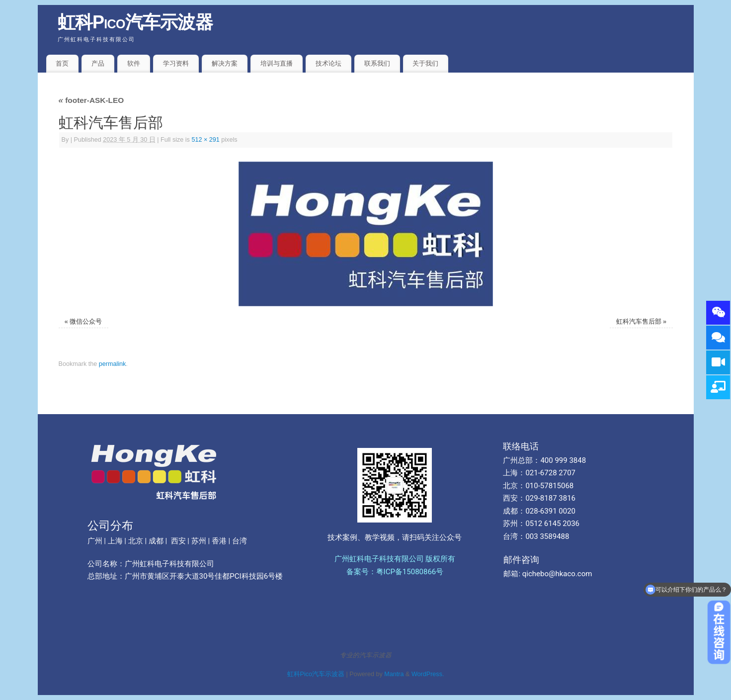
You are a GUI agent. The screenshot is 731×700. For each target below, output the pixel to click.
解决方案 (225, 63)
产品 (98, 63)
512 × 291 (205, 140)
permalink (113, 364)
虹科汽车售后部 (639, 322)
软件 (134, 63)
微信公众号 (86, 322)
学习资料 (176, 63)
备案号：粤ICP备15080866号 (395, 572)
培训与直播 (277, 63)
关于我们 (425, 63)
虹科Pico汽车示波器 (135, 22)
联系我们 (377, 63)
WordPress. (428, 674)
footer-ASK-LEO (91, 100)
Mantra (394, 674)
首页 (62, 63)
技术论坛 (328, 63)
